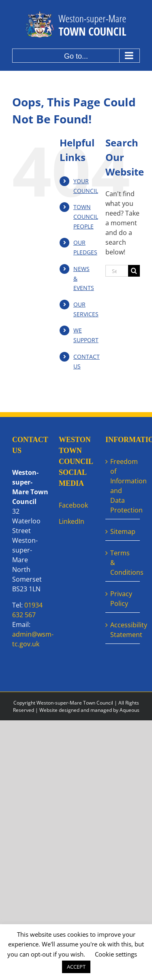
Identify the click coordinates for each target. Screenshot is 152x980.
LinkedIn (72, 521)
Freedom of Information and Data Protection (123, 486)
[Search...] (117, 271)
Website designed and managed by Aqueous (89, 710)
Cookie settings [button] (116, 954)
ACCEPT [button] (76, 967)
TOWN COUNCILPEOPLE (86, 217)
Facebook (73, 505)
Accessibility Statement (123, 630)
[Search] (134, 271)
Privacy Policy (121, 599)
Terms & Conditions (123, 563)
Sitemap (123, 531)
